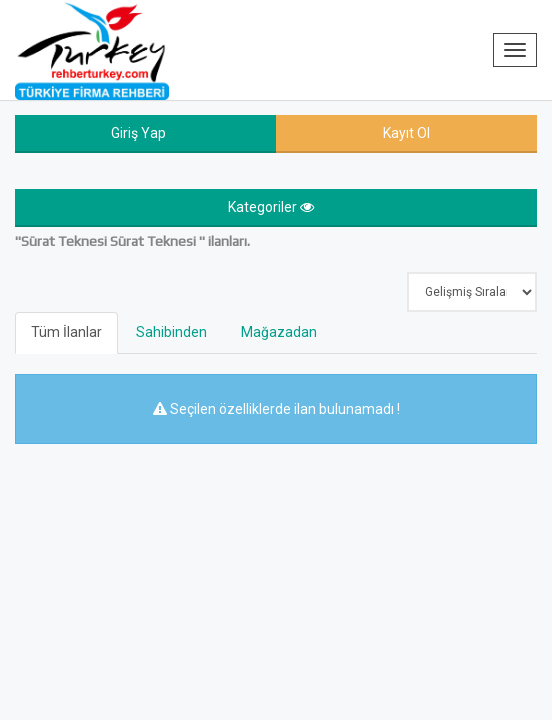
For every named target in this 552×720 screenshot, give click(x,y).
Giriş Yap (138, 133)
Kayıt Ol (406, 133)
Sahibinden (171, 332)
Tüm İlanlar (66, 332)
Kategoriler (271, 207)
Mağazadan (279, 332)
